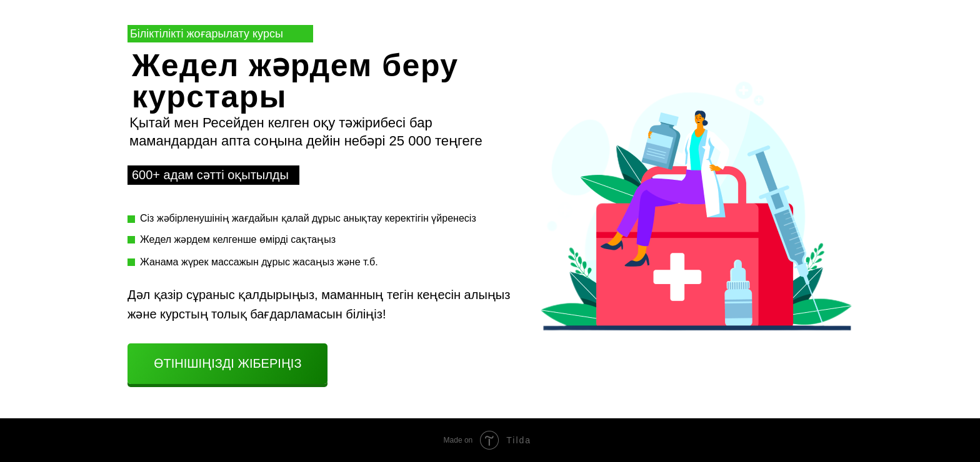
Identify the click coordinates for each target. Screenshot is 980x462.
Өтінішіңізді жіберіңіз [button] (228, 363)
